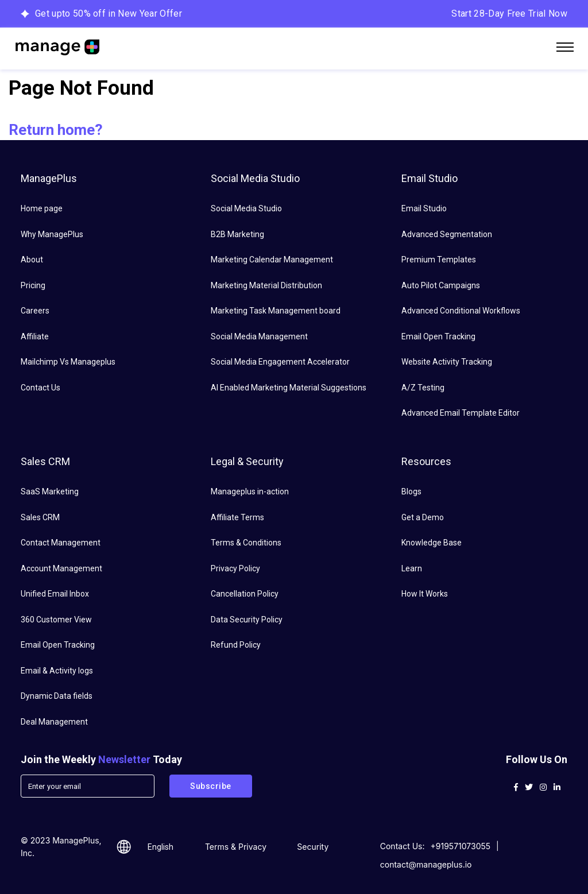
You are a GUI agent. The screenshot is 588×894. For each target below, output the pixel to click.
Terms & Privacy (236, 847)
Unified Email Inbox (55, 594)
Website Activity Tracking (447, 362)
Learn (412, 568)
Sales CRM (40, 517)
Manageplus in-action (250, 491)
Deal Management (54, 722)
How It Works (425, 594)
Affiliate (35, 336)
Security (313, 847)
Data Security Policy (247, 620)
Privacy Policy (235, 568)
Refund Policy (236, 645)
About (32, 260)
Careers (35, 311)
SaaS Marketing (50, 491)
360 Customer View (56, 620)
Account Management (61, 568)
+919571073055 (461, 846)
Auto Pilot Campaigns (441, 285)
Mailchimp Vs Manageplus (68, 362)
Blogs (411, 491)
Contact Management (61, 543)
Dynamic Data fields (57, 696)
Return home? (56, 130)
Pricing (33, 285)
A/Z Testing (423, 388)
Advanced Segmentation (447, 234)
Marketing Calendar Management (272, 260)
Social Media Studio (246, 208)
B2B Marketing (237, 234)
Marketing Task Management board (276, 311)
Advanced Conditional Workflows (461, 311)
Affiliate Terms (237, 517)
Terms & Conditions (246, 543)
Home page (42, 208)
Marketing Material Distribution (266, 285)
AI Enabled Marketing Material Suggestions (289, 388)
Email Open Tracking (438, 336)
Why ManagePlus (52, 234)
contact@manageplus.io (426, 864)
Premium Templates (439, 260)
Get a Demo (423, 517)
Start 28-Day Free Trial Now (509, 13)
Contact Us (40, 388)
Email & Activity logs (57, 671)
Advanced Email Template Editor (461, 413)
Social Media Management (259, 336)
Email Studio (424, 208)
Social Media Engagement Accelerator (280, 362)
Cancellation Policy (245, 594)
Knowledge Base (432, 543)
